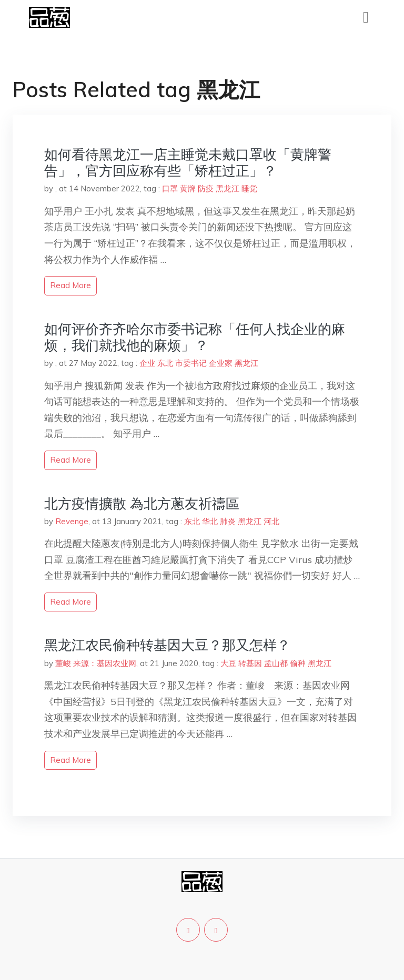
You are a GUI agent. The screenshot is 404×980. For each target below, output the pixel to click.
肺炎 (228, 521)
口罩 (170, 188)
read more (70, 285)
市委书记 (191, 363)
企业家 (221, 363)
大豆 (228, 663)
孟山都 (276, 663)
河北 (271, 521)
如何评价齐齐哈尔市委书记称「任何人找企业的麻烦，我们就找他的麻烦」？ (195, 337)
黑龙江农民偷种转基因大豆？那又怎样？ (167, 645)
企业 (147, 363)
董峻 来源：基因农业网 (96, 663)
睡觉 (249, 188)
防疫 (206, 188)
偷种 (298, 663)
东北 (165, 363)
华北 (210, 521)
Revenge (72, 521)
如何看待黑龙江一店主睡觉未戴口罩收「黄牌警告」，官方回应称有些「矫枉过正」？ (188, 162)
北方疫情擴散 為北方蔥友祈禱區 (142, 503)
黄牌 (188, 188)
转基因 (250, 663)
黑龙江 (228, 188)
